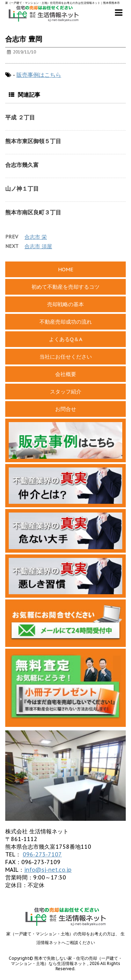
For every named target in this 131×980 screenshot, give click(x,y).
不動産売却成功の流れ (66, 322)
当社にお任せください (66, 357)
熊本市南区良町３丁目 (33, 212)
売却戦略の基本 (65, 304)
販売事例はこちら (39, 75)
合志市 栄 (36, 237)
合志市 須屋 (38, 246)
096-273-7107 (42, 854)
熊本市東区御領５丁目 (33, 141)
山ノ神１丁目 (22, 189)
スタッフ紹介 (66, 392)
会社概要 (66, 374)
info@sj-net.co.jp (48, 870)
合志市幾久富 (22, 165)
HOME (66, 269)
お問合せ (66, 409)
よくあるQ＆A (66, 339)
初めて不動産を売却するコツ (65, 287)
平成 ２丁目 (20, 117)
